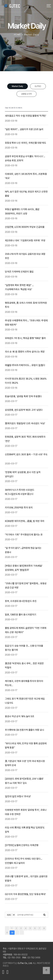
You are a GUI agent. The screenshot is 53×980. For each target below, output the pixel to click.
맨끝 (22, 933)
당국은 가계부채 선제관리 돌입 (20, 272)
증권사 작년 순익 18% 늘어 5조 (20, 716)
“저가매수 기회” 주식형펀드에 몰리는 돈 (24, 535)
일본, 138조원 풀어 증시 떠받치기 (21, 615)
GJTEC (38, 86)
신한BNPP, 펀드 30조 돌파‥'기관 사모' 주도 (26, 454)
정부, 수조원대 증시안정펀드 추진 (21, 601)
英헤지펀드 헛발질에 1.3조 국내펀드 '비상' (25, 423)
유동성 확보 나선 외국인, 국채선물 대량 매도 (26, 143)
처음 (7, 928)
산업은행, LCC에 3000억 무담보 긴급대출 (25, 227)
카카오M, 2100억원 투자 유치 (19, 508)
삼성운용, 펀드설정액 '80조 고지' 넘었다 (24, 410)
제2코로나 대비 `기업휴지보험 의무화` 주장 (25, 240)
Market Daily (18, 86)
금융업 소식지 (26, 94)
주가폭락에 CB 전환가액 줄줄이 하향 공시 (25, 730)
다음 (17, 933)
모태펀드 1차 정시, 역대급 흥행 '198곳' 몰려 (26, 338)
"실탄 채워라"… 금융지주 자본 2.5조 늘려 (24, 129)
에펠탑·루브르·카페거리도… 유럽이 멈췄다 (25, 365)
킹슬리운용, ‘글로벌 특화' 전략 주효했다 (24, 396)
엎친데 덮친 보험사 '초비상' (18, 796)
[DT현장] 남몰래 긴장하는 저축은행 (22, 845)
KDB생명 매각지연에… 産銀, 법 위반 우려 (25, 521)
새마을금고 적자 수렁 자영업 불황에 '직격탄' (26, 116)
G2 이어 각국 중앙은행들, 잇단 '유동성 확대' (26, 894)
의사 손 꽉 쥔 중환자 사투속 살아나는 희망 (25, 352)
